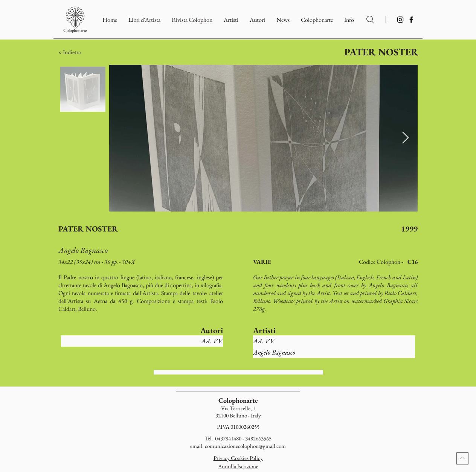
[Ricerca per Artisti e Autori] (370, 20)
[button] (317, 20)
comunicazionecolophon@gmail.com (245, 446)
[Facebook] (411, 20)
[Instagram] (400, 20)
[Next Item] (405, 138)
